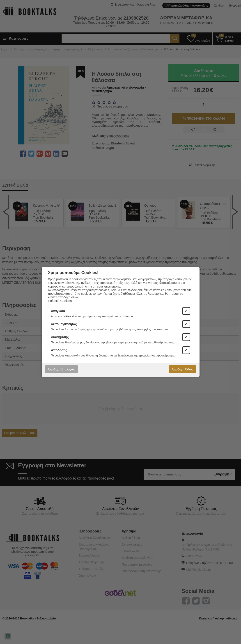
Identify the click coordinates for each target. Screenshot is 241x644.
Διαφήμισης (60, 337)
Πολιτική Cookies (60, 301)
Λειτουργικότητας (64, 324)
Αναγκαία (58, 311)
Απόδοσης (59, 350)
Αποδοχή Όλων (182, 369)
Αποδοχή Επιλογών (62, 369)
